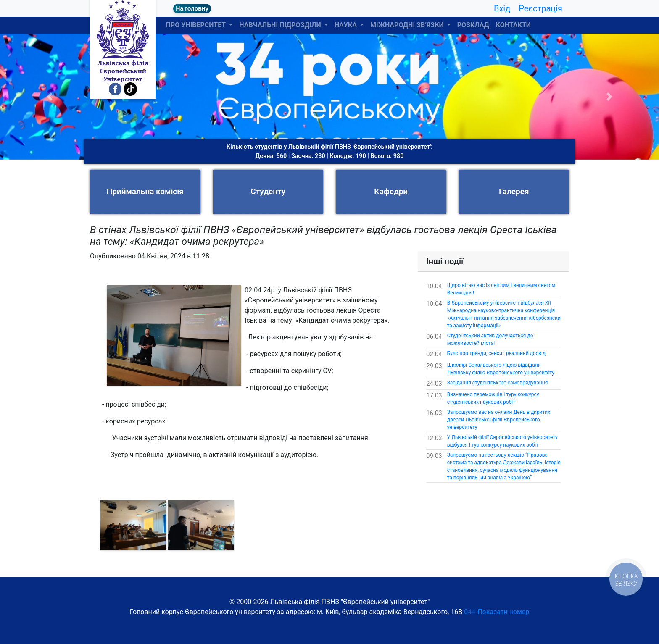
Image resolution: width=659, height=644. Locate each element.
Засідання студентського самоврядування (498, 383)
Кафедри (391, 191)
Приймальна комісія (145, 191)
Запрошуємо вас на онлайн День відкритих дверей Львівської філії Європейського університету (499, 420)
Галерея (514, 191)
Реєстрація (540, 8)
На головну (192, 8)
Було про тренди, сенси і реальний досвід (496, 353)
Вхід (502, 8)
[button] (49, 97)
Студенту (268, 191)
